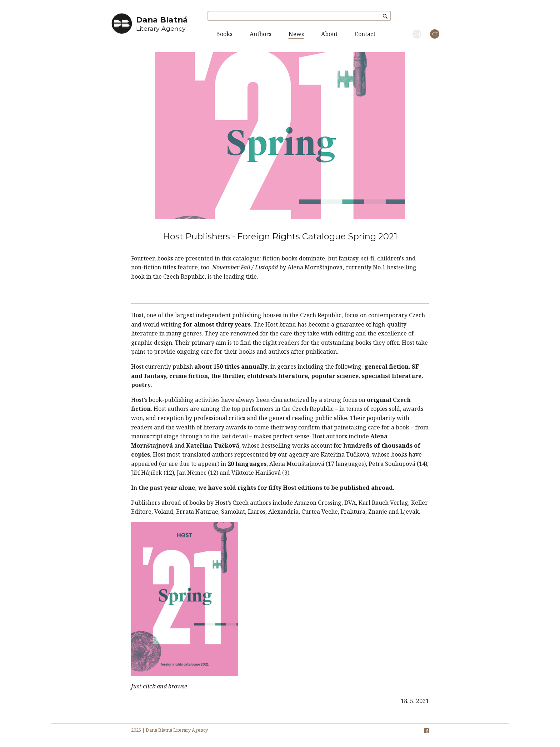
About (329, 34)
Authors (261, 34)
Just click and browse (159, 686)
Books (224, 34)
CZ (435, 34)
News (296, 34)
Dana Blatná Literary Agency (177, 730)
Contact (365, 34)
